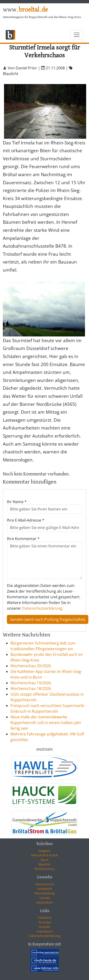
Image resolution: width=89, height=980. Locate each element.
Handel (44, 898)
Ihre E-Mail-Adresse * (26, 520)
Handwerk (45, 889)
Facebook (45, 917)
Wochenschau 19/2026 (31, 683)
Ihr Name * (17, 502)
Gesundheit (44, 902)
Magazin (45, 851)
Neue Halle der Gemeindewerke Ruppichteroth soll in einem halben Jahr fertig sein (46, 723)
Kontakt (45, 927)
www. (25, 10)
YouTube (44, 922)
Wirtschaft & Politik (44, 855)
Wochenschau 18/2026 (31, 689)
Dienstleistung (44, 893)
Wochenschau (45, 869)
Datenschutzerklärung (42, 608)
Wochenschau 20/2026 (31, 666)
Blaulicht (44, 864)
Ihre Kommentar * (23, 539)
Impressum (45, 931)
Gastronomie (45, 884)
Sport (44, 860)
